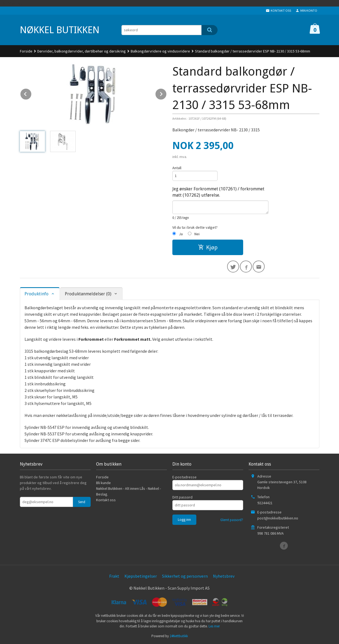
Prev (32, 93)
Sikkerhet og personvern (185, 576)
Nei (197, 234)
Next (167, 93)
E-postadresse (184, 477)
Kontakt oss (106, 500)
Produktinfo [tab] (36, 294)
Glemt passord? (232, 520)
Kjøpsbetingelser (141, 576)
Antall (177, 168)
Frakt (114, 576)
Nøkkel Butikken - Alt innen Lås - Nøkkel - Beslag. (129, 491)
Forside (26, 51)
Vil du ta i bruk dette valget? (195, 227)
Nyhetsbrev (224, 576)
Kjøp (208, 247)
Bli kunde (103, 483)
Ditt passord (182, 497)
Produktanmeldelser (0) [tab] (88, 294)
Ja (181, 234)
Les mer (214, 626)
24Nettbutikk (179, 636)
